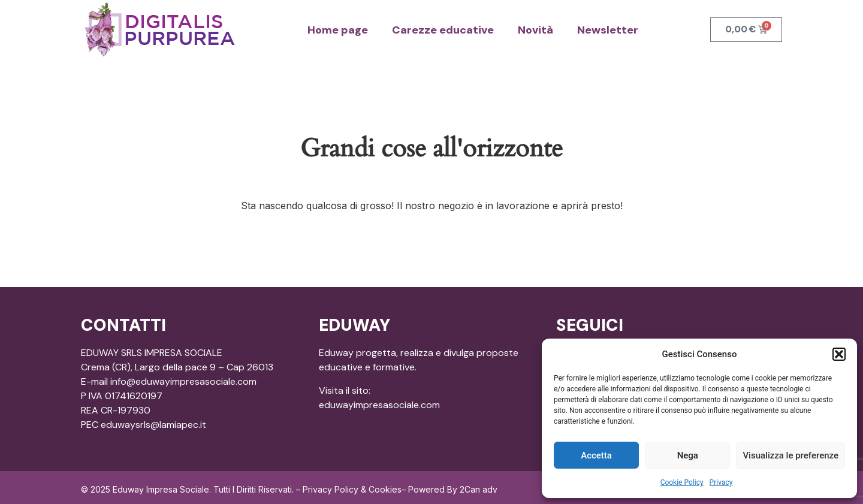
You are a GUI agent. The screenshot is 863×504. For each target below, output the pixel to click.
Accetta (596, 455)
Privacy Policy (331, 489)
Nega (688, 455)
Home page (338, 30)
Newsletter (608, 30)
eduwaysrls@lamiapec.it (153, 425)
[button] (839, 354)
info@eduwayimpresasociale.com (183, 381)
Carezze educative (443, 30)
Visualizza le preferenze (790, 455)
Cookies (385, 489)
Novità (535, 30)
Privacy (721, 482)
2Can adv (479, 489)
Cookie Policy (682, 482)
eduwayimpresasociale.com (379, 405)
